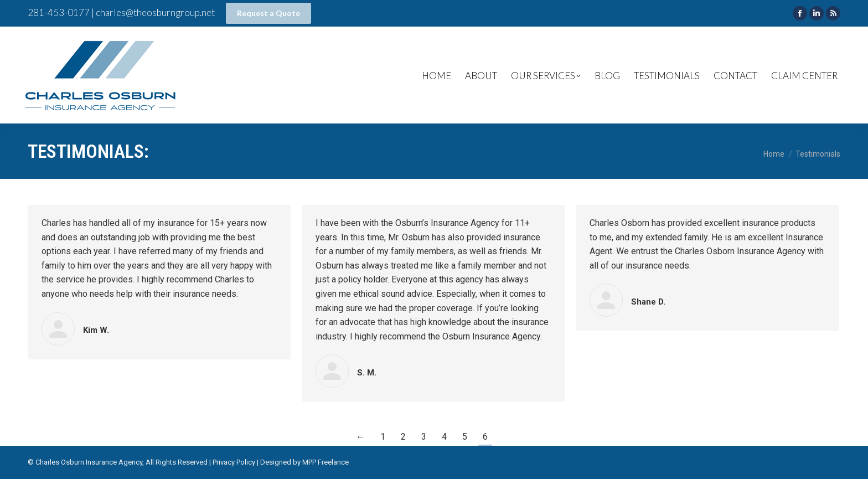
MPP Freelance (325, 462)
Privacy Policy (234, 462)
